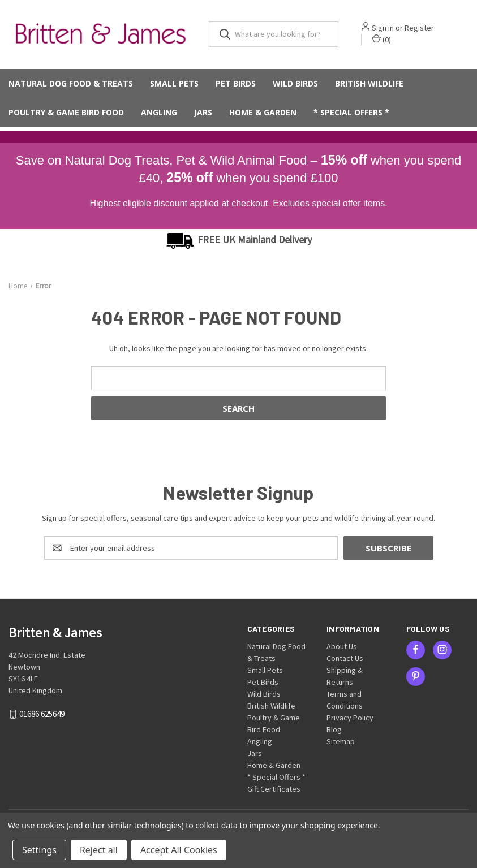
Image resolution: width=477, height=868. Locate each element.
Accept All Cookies (179, 850)
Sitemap (341, 742)
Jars (203, 114)
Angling (159, 114)
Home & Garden (263, 114)
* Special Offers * (351, 114)
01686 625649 (42, 715)
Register (423, 29)
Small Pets (174, 85)
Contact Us (345, 659)
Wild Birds (295, 85)
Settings (39, 850)
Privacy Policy (350, 718)
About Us (342, 647)
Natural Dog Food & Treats (71, 85)
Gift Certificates (274, 789)
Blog (334, 730)
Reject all (99, 850)
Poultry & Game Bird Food (66, 114)
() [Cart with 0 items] (385, 40)
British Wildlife (369, 85)
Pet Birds (236, 85)
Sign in (386, 29)
